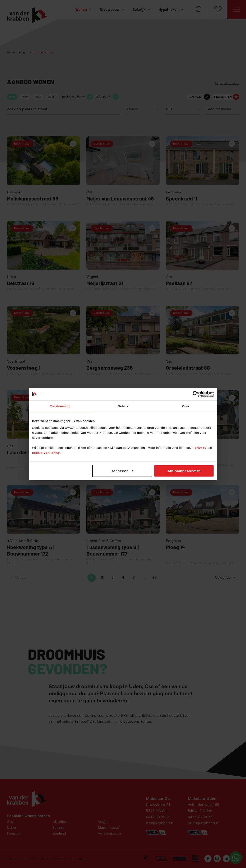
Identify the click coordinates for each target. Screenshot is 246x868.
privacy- (201, 447)
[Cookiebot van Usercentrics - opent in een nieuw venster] (196, 394)
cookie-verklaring (46, 452)
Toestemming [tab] (60, 406)
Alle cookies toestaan (184, 471)
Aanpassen (122, 471)
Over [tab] (186, 406)
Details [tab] (123, 406)
